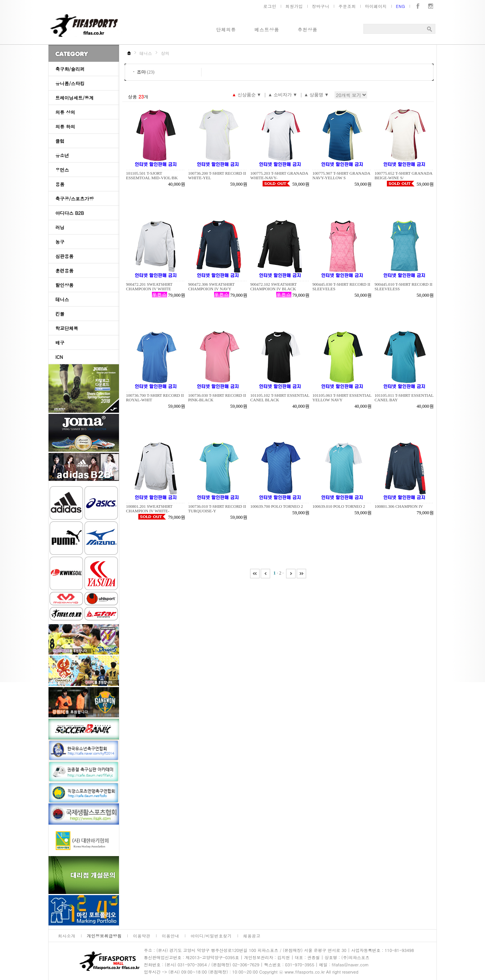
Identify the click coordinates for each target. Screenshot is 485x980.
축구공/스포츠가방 (74, 198)
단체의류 (226, 29)
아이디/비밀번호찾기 (211, 936)
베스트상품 (267, 29)
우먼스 (62, 170)
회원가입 (294, 6)
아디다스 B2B (70, 213)
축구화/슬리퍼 (70, 69)
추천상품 (308, 29)
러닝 (60, 227)
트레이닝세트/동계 (74, 98)
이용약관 (142, 936)
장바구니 (321, 6)
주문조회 (347, 6)
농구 (60, 242)
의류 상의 (65, 112)
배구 (60, 342)
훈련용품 (64, 270)
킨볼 (60, 314)
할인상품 (64, 285)
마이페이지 (376, 6)
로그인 (270, 6)
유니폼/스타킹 (70, 83)
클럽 (60, 141)
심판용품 (64, 256)
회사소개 (67, 936)
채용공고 (252, 936)
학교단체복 (67, 328)
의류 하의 (65, 126)
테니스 (62, 299)
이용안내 (171, 936)
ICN (59, 357)
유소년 (62, 155)
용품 (60, 184)
